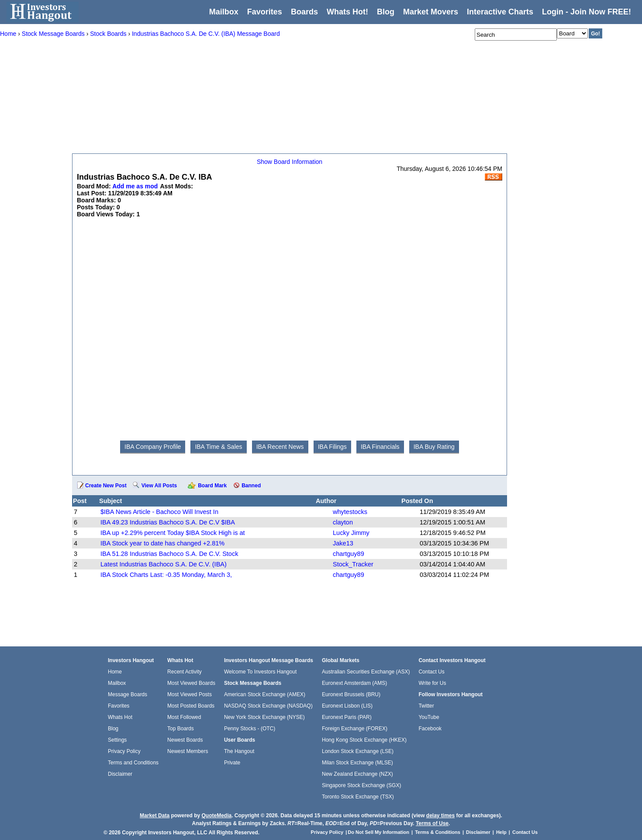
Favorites (265, 12)
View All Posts (159, 486)
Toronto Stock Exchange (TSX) (358, 797)
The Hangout (239, 751)
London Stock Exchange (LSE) (358, 751)
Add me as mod (135, 186)
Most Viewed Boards (191, 683)
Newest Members (188, 751)
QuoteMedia (216, 816)
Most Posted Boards (191, 706)
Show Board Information (290, 162)
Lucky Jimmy (351, 533)
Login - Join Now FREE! (587, 12)
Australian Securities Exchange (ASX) (366, 672)
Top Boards (181, 729)
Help (501, 832)
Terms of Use (432, 823)
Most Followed (184, 717)
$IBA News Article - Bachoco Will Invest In (159, 512)
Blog (113, 729)
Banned (251, 486)
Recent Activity (185, 672)
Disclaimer (120, 774)
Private (232, 763)
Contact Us (431, 672)
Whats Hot (120, 717)
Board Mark (212, 486)
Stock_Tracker (353, 564)
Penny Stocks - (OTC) (250, 729)
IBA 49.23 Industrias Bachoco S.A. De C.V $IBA (168, 522)
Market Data (155, 816)
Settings (117, 740)
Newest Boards (185, 740)
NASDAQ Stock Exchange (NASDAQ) (268, 706)
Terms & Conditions (438, 832)
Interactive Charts (500, 12)
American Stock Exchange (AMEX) (265, 694)
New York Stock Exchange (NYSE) (264, 717)
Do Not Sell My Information (379, 832)
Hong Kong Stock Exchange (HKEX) (364, 740)
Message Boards (128, 694)
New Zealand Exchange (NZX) (357, 774)
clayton (343, 522)
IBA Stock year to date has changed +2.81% (162, 543)
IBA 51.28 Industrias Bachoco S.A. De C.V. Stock (169, 554)
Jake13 (343, 543)
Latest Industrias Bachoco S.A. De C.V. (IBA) (164, 564)
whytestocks (350, 512)
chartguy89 (349, 554)
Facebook (430, 729)
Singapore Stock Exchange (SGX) (361, 785)
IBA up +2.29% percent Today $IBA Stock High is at (173, 533)
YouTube (429, 717)
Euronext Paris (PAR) (347, 717)
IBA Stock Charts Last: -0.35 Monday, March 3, (166, 575)
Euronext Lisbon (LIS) (347, 706)
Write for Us (432, 683)
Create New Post (106, 486)
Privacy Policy (124, 751)
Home (115, 672)
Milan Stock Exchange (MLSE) (357, 763)
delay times (440, 816)
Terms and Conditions (133, 763)
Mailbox (224, 12)
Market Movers (431, 12)
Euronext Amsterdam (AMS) (354, 683)
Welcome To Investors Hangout (260, 672)
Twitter (426, 706)
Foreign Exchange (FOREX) (355, 729)
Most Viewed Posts (190, 694)
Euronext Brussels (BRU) (351, 694)
